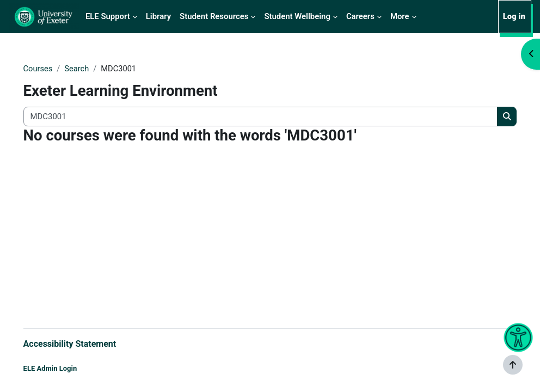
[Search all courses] (260, 117)
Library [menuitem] (158, 16)
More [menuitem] (400, 16)
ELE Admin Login (66, 369)
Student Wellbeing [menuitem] (297, 16)
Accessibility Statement (85, 343)
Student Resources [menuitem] (214, 16)
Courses (54, 69)
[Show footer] (513, 365)
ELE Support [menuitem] (108, 16)
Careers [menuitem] (360, 16)
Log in (514, 16)
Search (93, 69)
